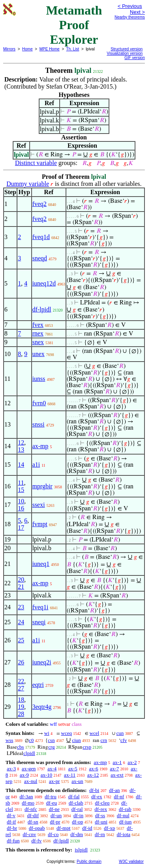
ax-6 (94, 769)
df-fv (37, 841)
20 (21, 580)
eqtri (38, 685)
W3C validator (131, 862)
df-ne (54, 809)
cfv (124, 740)
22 (21, 681)
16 (21, 508)
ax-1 (117, 762)
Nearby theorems (130, 17)
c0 (31, 740)
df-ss (100, 815)
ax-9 (24, 775)
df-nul (123, 815)
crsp (87, 747)
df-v (11, 815)
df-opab (37, 828)
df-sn (33, 822)
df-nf (119, 797)
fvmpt (40, 524)
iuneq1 (41, 564)
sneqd (40, 258)
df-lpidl (42, 309)
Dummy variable (28, 184)
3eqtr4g (42, 707)
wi (47, 733)
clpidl (29, 753)
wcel (95, 733)
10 (21, 501)
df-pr (55, 822)
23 (21, 607)
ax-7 (114, 769)
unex (38, 354)
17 (21, 528)
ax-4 (52, 769)
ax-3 (11, 769)
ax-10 (47, 775)
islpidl (81, 850)
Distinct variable (36, 163)
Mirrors (9, 49)
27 (21, 688)
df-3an (26, 797)
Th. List (73, 49)
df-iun (126, 822)
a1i (36, 465)
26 (21, 662)
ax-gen (29, 769)
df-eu (52, 803)
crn (104, 740)
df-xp (109, 828)
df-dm (77, 834)
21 (21, 587)
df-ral (77, 809)
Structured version (126, 49)
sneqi (39, 622)
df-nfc (31, 809)
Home (27, 49)
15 (21, 490)
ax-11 (70, 775)
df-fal (74, 797)
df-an (114, 790)
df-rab (125, 809)
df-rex (101, 809)
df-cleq (102, 803)
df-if (11, 822)
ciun (76, 740)
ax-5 (73, 769)
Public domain (89, 862)
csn (51, 740)
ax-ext (117, 775)
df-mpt (63, 828)
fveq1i (40, 607)
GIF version (135, 58)
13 (21, 450)
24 (21, 622)
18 (21, 700)
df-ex (96, 797)
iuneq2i (42, 662)
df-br (12, 828)
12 (21, 442)
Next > (137, 12)
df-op (77, 822)
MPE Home (50, 49)
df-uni (101, 822)
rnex (38, 333)
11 (21, 483)
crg (51, 747)
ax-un (77, 781)
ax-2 (132, 762)
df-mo (28, 803)
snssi (38, 424)
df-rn (100, 834)
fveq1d (41, 237)
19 (21, 707)
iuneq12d (44, 283)
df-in (78, 815)
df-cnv (29, 834)
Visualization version (125, 53)
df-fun (13, 841)
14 (21, 465)
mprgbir (42, 486)
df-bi (94, 790)
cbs (20, 747)
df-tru (51, 797)
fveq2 (39, 204)
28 (21, 714)
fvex (38, 325)
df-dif (33, 815)
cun (120, 733)
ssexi (39, 505)
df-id (87, 828)
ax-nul (31, 781)
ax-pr (54, 781)
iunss (39, 379)
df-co (53, 834)
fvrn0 (39, 403)
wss (9, 740)
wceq (67, 733)
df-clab (76, 803)
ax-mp (40, 446)
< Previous (130, 6)
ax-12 (93, 775)
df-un (56, 815)
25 (21, 640)
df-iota (124, 834)
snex (38, 342)
